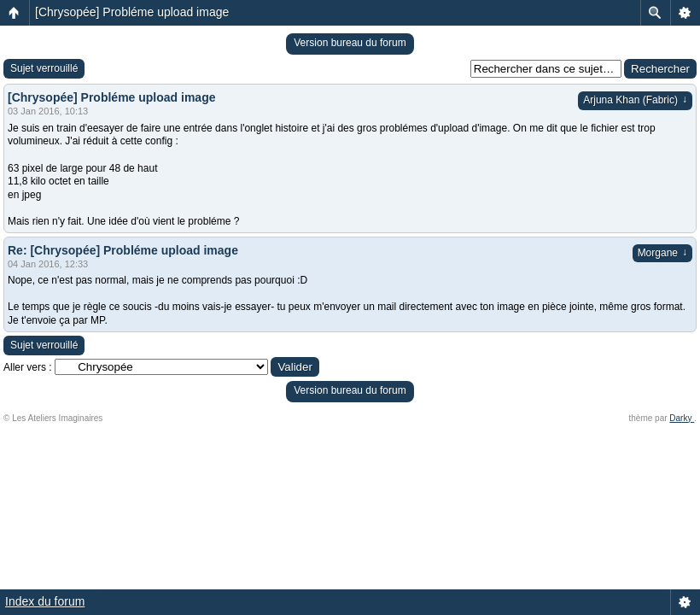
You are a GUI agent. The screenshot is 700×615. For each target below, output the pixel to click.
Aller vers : (28, 367)
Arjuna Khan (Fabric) (635, 100)
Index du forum (45, 601)
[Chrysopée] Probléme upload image (132, 12)
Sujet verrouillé (44, 68)
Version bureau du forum (350, 43)
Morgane (662, 253)
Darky (682, 418)
